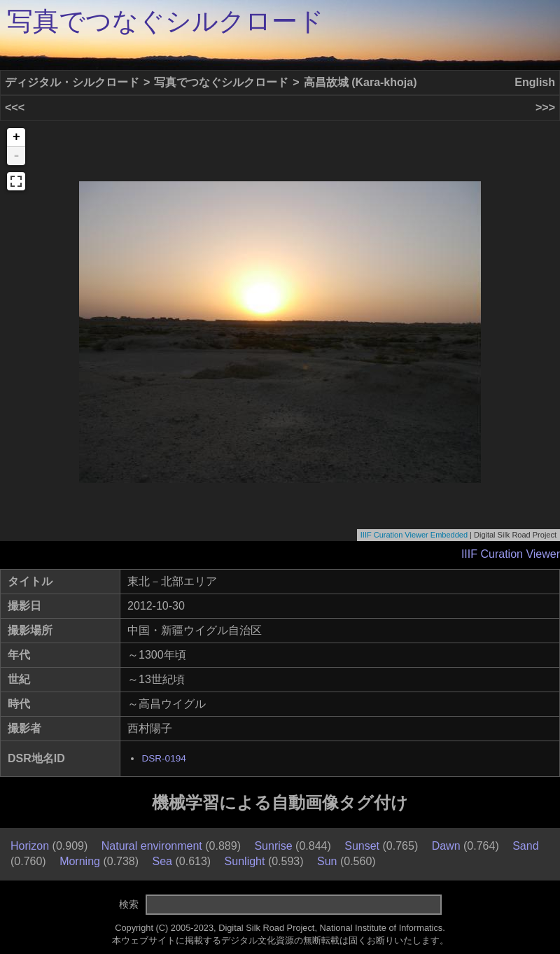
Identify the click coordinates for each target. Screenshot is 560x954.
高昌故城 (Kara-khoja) (360, 82)
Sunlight (245, 861)
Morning (80, 861)
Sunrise (273, 846)
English (535, 82)
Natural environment (152, 846)
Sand (525, 846)
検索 (129, 904)
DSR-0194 (163, 758)
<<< (15, 107)
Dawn (446, 846)
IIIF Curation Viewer (511, 554)
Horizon (30, 846)
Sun (327, 861)
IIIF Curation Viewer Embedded (414, 535)
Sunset (362, 846)
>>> (545, 107)
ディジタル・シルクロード (72, 82)
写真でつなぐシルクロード (166, 21)
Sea (162, 861)
